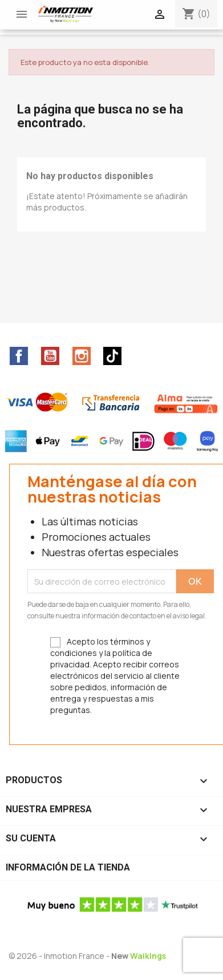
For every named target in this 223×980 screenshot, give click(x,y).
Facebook (19, 356)
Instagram (82, 356)
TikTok (112, 356)
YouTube (50, 356)
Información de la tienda (68, 867)
